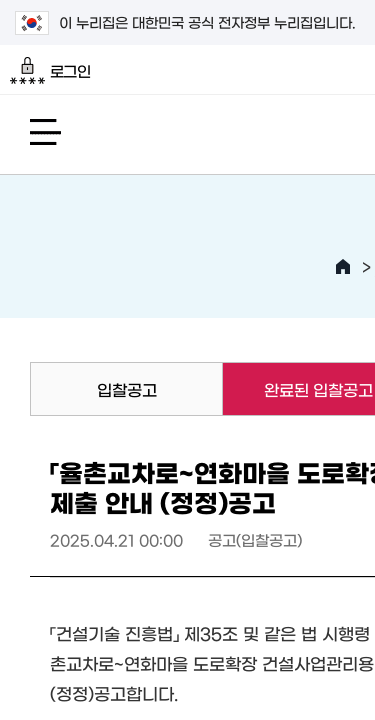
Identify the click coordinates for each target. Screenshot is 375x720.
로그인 (50, 71)
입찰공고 (127, 389)
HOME (343, 267)
